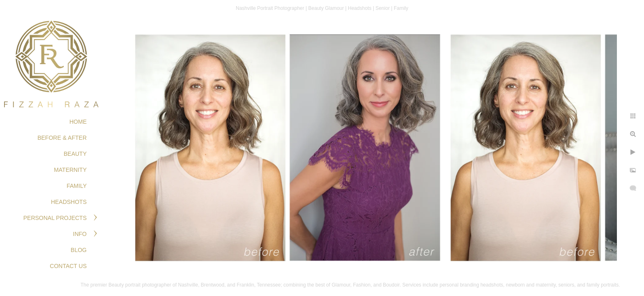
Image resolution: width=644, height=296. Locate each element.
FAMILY (77, 186)
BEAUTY (75, 154)
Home (78, 122)
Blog (79, 250)
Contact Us (68, 266)
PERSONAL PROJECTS (55, 218)
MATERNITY (70, 170)
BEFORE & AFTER (62, 138)
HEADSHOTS (69, 202)
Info (80, 234)
